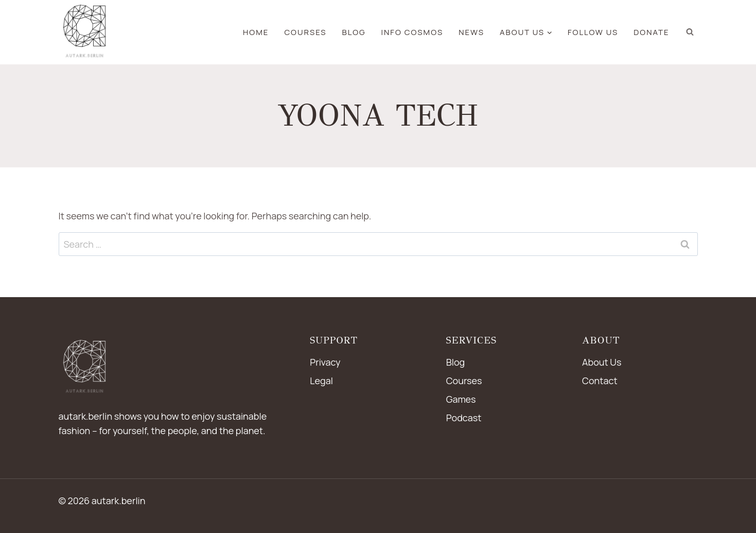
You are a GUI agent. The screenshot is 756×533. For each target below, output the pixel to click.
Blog (456, 362)
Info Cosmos (412, 32)
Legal (321, 381)
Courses (305, 32)
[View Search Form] (690, 32)
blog (354, 32)
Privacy (325, 362)
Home (256, 32)
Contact (600, 381)
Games (461, 399)
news (471, 32)
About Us (602, 362)
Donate (651, 32)
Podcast (464, 418)
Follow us (593, 32)
